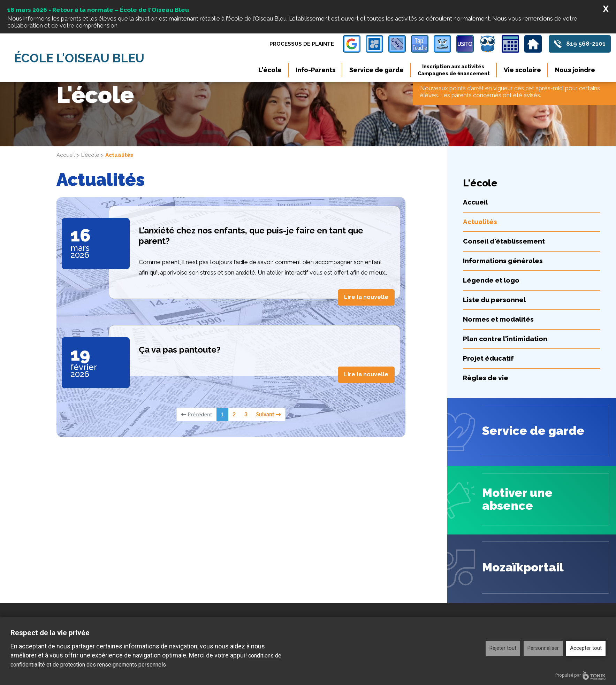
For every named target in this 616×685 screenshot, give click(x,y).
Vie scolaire (522, 70)
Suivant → (269, 414)
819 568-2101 (586, 44)
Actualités (480, 222)
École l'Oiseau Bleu (80, 58)
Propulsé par (580, 675)
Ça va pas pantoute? (180, 350)
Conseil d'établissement (504, 241)
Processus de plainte (302, 44)
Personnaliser (543, 648)
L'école (270, 70)
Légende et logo (491, 280)
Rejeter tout (503, 648)
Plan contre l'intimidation (505, 339)
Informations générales (503, 261)
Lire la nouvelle (366, 297)
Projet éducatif (488, 358)
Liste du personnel (494, 300)
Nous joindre (575, 70)
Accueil (66, 155)
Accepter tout (586, 648)
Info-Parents (315, 70)
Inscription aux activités (454, 70)
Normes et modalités (498, 319)
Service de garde (377, 70)
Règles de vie (486, 378)
